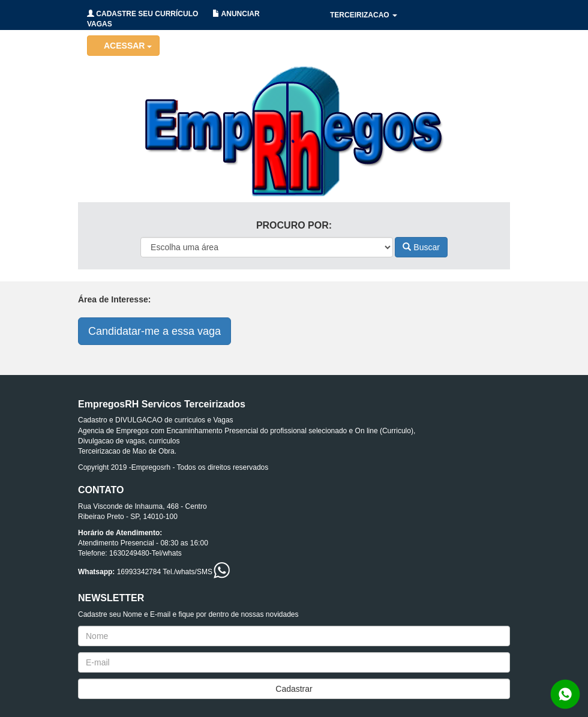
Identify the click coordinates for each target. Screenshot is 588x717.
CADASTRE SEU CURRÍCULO (142, 14)
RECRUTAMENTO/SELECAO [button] (383, 75)
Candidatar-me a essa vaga (154, 331)
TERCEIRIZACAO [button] (364, 15)
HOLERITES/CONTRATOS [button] (378, 45)
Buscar (421, 247)
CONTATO (471, 75)
